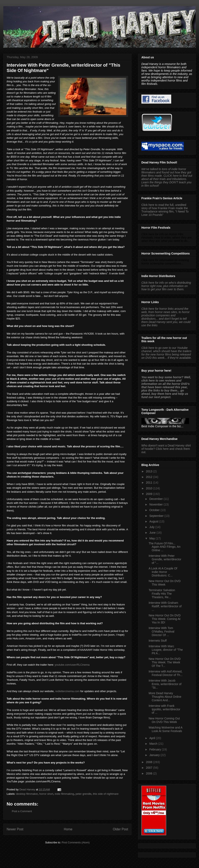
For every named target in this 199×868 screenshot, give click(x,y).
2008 (150, 762)
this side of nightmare (106, 794)
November (156, 504)
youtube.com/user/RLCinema (72, 665)
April (153, 738)
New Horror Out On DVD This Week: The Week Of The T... (165, 662)
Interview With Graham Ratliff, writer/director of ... (165, 606)
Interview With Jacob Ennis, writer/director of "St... (165, 684)
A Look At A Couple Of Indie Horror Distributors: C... (163, 572)
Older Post (120, 829)
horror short (46, 794)
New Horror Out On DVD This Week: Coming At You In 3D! (165, 619)
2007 (150, 768)
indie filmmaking (64, 794)
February (155, 749)
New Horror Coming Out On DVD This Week (164, 720)
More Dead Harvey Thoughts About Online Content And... (165, 697)
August (154, 521)
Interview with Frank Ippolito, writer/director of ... (164, 709)
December (156, 499)
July (152, 527)
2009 (150, 494)
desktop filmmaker (27, 794)
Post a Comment (22, 811)
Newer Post (15, 829)
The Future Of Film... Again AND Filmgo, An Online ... (165, 547)
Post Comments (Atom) (76, 842)
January (155, 755)
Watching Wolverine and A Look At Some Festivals (166, 729)
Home (68, 829)
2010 (150, 488)
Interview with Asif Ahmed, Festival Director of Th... (166, 673)
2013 (150, 471)
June (153, 533)
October (155, 510)
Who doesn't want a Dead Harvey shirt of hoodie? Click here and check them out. (166, 449)
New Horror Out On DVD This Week (165, 583)
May (152, 538)
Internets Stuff (158, 641)
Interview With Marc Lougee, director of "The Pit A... (166, 650)
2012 (150, 477)
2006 (150, 773)
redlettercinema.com (67, 691)
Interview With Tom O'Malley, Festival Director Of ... (161, 631)
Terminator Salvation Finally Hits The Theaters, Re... (162, 594)
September (157, 516)
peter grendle (83, 794)
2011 (150, 483)
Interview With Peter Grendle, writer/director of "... (165, 559)
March (154, 744)
